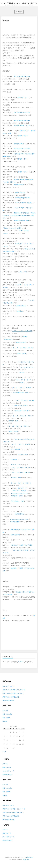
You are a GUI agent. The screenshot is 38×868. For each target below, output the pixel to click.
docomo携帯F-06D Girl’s (21, 393)
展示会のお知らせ (8, 700)
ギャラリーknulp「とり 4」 (23, 125)
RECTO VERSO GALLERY (22, 76)
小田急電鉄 (14, 460)
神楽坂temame (19, 185)
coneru (22, 372)
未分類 (5, 721)
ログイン (21, 662)
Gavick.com (30, 857)
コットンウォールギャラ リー (26, 367)
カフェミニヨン (23, 272)
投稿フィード (7, 767)
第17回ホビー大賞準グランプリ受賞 (22, 545)
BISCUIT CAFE (13, 421)
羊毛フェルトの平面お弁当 (11, 697)
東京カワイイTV (23, 454)
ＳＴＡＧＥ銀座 (15, 449)
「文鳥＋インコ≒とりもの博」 (12, 228)
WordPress (26, 860)
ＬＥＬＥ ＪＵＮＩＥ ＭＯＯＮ (23, 348)
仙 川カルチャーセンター (22, 411)
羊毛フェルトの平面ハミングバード (14, 690)
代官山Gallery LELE (17, 501)
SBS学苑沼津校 (19, 514)
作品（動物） (7, 718)
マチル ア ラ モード (23, 380)
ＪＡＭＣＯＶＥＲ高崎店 (19, 491)
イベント (5, 711)
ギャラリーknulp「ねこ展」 (24, 203)
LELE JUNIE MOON (17, 496)
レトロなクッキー (8, 686)
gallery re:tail (21, 353)
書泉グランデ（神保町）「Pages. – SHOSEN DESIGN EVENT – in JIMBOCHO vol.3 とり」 (19, 215)
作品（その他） (7, 714)
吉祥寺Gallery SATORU (23, 198)
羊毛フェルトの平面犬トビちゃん (13, 693)
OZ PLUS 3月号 (16, 478)
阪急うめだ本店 (19, 144)
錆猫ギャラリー (22, 97)
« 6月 (4, 752)
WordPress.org (7, 774)
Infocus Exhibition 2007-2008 (19, 519)
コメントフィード (8, 771)
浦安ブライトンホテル (21, 406)
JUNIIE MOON (13, 431)
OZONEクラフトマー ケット (20, 493)
